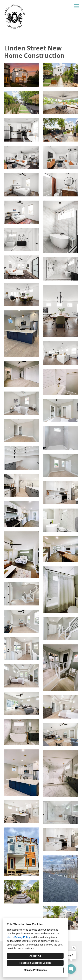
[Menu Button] (77, 6)
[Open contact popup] (71, 969)
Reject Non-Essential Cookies (35, 963)
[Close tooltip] (74, 948)
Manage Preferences (35, 970)
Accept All (35, 956)
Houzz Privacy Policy (18, 937)
